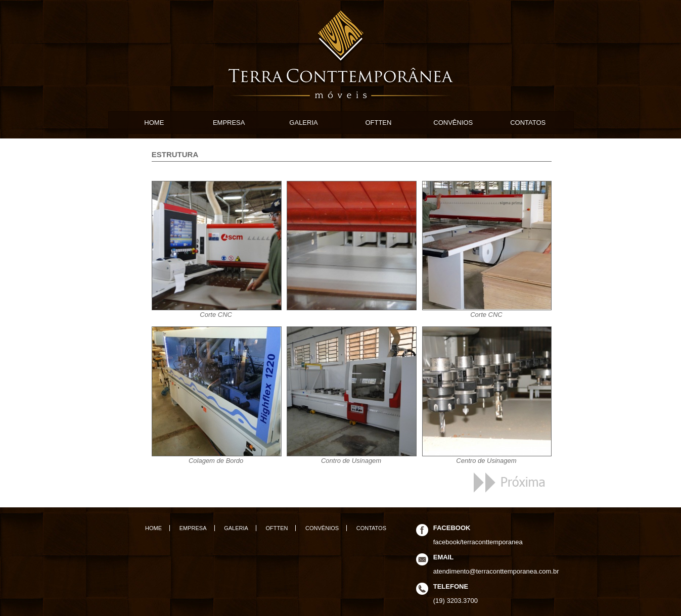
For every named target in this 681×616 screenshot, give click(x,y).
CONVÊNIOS (453, 123)
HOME (154, 123)
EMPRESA (229, 123)
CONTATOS (528, 123)
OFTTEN (378, 123)
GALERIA (303, 123)
